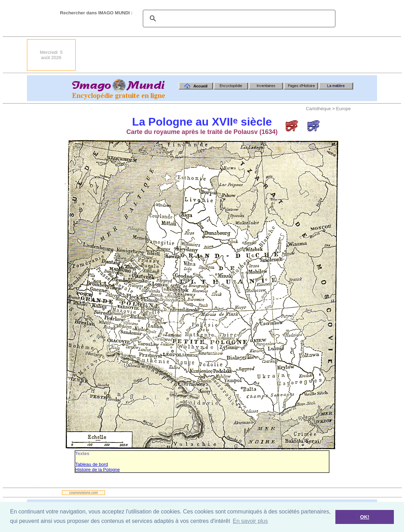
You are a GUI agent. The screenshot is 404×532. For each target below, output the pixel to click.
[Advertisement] (250, 55)
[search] (238, 19)
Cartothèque (319, 109)
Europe (343, 109)
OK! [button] (364, 517)
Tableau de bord (92, 464)
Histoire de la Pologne (97, 470)
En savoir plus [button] (250, 521)
